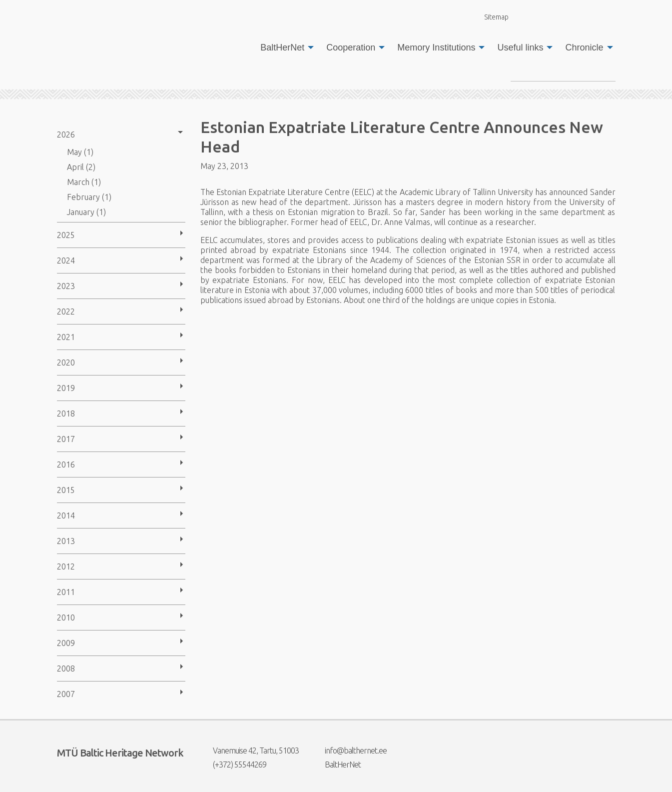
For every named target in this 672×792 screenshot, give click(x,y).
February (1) (89, 197)
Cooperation (351, 47)
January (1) (86, 212)
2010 (66, 617)
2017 (66, 439)
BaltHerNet (282, 47)
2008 (66, 668)
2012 (66, 566)
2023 (66, 286)
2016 (66, 464)
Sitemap (491, 17)
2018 (66, 413)
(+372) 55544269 (233, 764)
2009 (66, 643)
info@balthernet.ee (349, 750)
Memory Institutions (436, 47)
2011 (66, 592)
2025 (66, 235)
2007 (66, 694)
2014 (66, 515)
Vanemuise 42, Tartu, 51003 (250, 750)
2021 (66, 337)
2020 (66, 362)
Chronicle (584, 47)
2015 (66, 490)
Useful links (520, 47)
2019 (66, 388)
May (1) (80, 152)
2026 (66, 134)
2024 (66, 260)
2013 (66, 541)
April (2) (81, 167)
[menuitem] (284, 47)
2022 (66, 311)
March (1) (84, 182)
